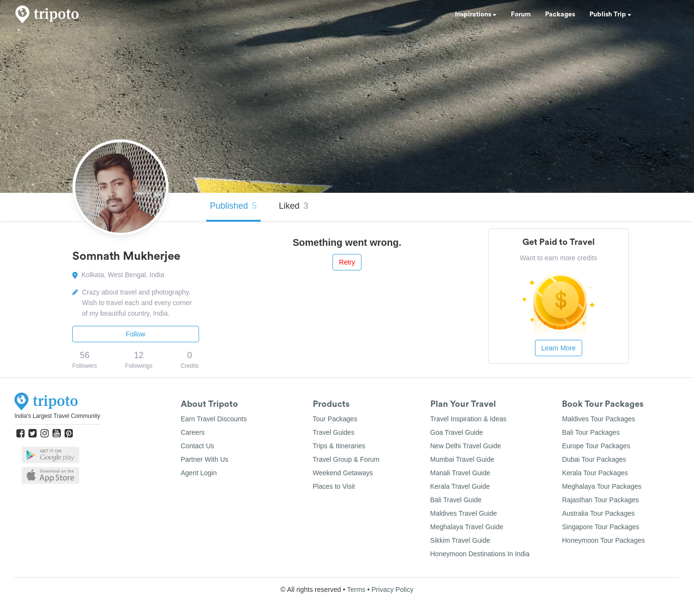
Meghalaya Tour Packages (602, 486)
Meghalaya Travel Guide (467, 527)
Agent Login (199, 473)
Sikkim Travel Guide (460, 540)
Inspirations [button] (476, 14)
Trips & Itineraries (339, 446)
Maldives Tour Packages (598, 419)
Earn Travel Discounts (214, 419)
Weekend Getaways (343, 473)
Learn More (559, 348)
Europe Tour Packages (596, 446)
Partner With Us (205, 459)
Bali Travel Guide (456, 500)
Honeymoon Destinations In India (480, 554)
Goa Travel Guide (457, 432)
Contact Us (197, 446)
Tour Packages (335, 419)
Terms (356, 589)
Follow (135, 334)
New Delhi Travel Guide (466, 446)
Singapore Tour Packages (601, 527)
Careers (193, 432)
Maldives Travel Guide (464, 513)
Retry (347, 262)
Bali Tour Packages (591, 432)
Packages (560, 14)
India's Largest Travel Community (57, 416)
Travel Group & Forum (346, 459)
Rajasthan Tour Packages (600, 500)
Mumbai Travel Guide (462, 459)
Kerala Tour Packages (595, 473)
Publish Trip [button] (610, 14)
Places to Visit (334, 486)
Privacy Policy (393, 589)
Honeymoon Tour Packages (603, 540)
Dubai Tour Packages (594, 459)
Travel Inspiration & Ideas (468, 419)
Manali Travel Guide (460, 473)
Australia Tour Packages (598, 513)
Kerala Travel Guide (460, 486)
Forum (521, 14)
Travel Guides (334, 432)
